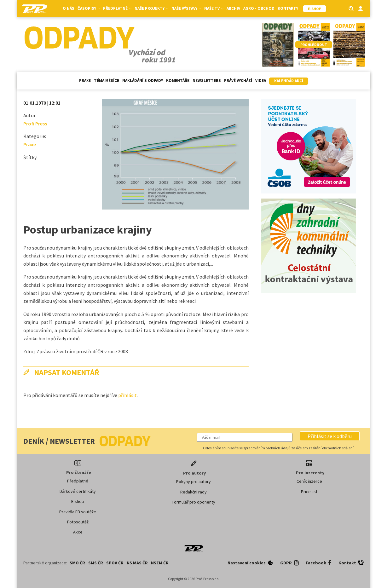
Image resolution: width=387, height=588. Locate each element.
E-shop (78, 501)
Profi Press (35, 124)
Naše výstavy (186, 8)
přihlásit (127, 395)
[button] (330, 436)
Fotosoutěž (78, 522)
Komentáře (178, 81)
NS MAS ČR (137, 563)
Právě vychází (238, 81)
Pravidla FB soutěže (78, 512)
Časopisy (89, 8)
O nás (69, 8)
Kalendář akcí (289, 81)
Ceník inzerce (309, 481)
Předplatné (117, 8)
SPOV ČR (115, 563)
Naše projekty (151, 8)
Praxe (85, 81)
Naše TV (214, 8)
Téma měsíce (107, 81)
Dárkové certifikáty (78, 491)
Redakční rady (193, 492)
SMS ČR (96, 563)
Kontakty (288, 8)
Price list (309, 492)
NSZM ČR (160, 563)
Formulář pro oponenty (193, 502)
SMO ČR (77, 563)
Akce (78, 532)
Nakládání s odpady (143, 81)
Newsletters (207, 81)
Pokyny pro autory (193, 481)
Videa (261, 81)
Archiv (233, 8)
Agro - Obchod (259, 8)
